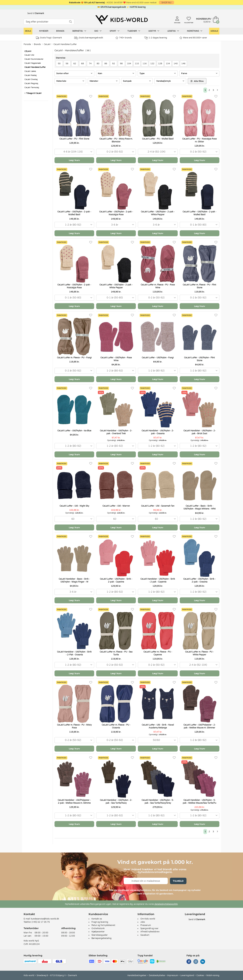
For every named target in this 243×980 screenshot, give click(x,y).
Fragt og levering (100, 922)
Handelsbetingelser (137, 975)
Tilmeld (178, 881)
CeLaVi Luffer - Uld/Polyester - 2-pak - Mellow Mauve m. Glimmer (200, 726)
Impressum (173, 975)
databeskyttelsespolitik (166, 904)
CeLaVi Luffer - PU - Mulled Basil (158, 139)
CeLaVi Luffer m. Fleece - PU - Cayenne (158, 653)
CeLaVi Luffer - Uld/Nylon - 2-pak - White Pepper (158, 213)
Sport (115, 31)
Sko (98, 31)
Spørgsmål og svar (149, 928)
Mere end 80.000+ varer (193, 38)
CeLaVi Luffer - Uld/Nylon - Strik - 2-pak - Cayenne (116, 580)
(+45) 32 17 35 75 (41, 922)
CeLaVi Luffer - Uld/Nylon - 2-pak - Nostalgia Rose (116, 213)
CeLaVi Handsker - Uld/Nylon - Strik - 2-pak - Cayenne (158, 580)
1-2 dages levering (156, 38)
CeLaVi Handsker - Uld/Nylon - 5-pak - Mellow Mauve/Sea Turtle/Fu (199, 802)
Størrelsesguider (100, 935)
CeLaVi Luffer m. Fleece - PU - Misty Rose (74, 726)
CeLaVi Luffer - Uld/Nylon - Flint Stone (199, 359)
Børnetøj (79, 31)
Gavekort (145, 935)
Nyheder (44, 31)
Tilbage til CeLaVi (33, 93)
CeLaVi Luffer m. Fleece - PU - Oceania (116, 726)
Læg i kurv (74, 160)
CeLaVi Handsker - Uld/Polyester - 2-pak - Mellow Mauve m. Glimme (74, 802)
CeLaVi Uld (29, 55)
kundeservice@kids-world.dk (45, 919)
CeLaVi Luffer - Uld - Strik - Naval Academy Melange (158, 726)
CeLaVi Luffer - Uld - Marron (116, 506)
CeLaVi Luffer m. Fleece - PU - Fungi (74, 358)
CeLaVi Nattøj (31, 75)
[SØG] (71, 22)
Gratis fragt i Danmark (49, 38)
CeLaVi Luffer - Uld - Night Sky (74, 506)
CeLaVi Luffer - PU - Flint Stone (74, 139)
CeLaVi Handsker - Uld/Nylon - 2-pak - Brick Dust (200, 432)
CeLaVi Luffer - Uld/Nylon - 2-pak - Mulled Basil (74, 213)
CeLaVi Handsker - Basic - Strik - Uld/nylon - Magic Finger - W (74, 580)
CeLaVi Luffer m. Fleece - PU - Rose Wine (158, 286)
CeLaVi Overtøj (31, 79)
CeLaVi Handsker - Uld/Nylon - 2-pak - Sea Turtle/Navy (116, 802)
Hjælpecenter (98, 932)
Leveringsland (187, 975)
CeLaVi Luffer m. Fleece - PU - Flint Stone (199, 286)
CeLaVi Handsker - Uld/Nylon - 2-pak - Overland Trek (116, 432)
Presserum (146, 925)
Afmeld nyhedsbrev (150, 932)
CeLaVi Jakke (30, 71)
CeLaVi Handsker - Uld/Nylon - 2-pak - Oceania (158, 432)
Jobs (143, 922)
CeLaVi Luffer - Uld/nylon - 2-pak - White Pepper (116, 286)
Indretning (195, 31)
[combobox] (74, 152)
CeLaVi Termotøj (32, 87)
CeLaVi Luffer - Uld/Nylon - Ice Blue (74, 431)
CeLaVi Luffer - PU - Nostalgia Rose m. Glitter (199, 140)
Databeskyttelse (157, 975)
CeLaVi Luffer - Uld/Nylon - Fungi (158, 358)
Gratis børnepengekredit (89, 38)
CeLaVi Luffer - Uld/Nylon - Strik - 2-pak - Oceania (199, 580)
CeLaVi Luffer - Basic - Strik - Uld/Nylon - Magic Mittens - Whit (200, 507)
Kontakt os (97, 919)
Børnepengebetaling (102, 938)
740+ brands (124, 38)
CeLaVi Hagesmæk (33, 63)
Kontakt (29, 914)
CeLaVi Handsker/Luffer (65, 44)
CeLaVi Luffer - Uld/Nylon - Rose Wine (116, 359)
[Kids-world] (122, 20)
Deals (28, 31)
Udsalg (214, 31)
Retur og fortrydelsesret (103, 925)
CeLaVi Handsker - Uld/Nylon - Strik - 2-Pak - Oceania (74, 653)
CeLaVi (47, 44)
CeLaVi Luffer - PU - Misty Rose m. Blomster (116, 140)
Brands (60, 31)
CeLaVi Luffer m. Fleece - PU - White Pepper (199, 653)
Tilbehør (134, 31)
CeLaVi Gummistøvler (34, 59)
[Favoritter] (91, 96)
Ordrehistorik (98, 928)
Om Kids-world (148, 919)
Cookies (200, 975)
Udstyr (154, 31)
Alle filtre (197, 81)
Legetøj (173, 31)
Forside (27, 44)
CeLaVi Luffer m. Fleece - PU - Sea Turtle (116, 653)
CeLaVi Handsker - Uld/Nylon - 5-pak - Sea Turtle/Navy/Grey (158, 802)
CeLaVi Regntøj (31, 83)
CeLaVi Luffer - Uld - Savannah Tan (158, 506)
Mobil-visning (213, 975)
